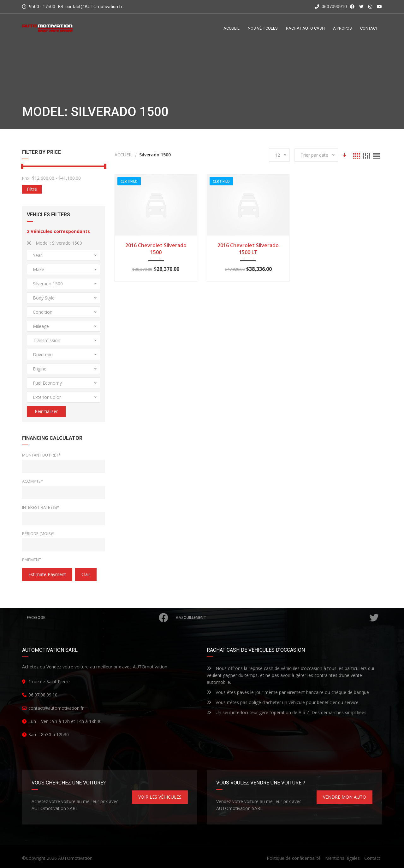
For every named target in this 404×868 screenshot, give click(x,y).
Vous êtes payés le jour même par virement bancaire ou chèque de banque (288, 692)
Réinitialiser (46, 411)
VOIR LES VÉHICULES (160, 797)
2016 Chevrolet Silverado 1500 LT (248, 249)
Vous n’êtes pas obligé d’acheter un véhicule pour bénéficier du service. (283, 702)
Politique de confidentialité (294, 858)
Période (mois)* (38, 533)
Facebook (98, 618)
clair (86, 574)
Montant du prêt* (41, 455)
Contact (372, 858)
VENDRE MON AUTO (345, 797)
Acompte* (33, 481)
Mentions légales (342, 858)
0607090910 (331, 7)
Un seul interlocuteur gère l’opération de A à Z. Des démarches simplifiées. (287, 712)
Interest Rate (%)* (41, 507)
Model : (54, 243)
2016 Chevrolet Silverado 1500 (156, 249)
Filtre (32, 189)
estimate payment (47, 574)
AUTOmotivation (75, 858)
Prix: (26, 178)
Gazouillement (278, 618)
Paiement (32, 560)
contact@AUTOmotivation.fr (94, 7)
